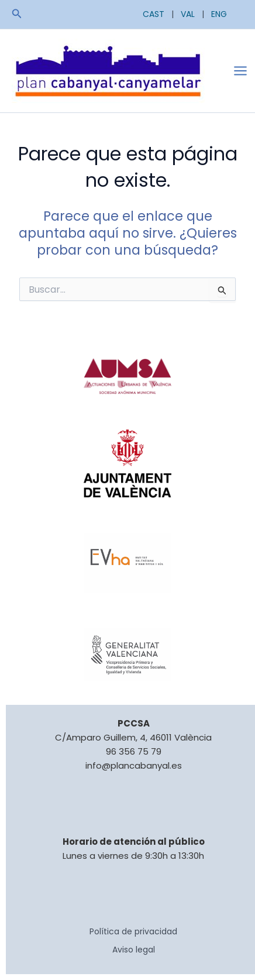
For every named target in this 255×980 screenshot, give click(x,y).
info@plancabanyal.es (134, 765)
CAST (154, 14)
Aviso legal (134, 950)
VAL (188, 14)
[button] (17, 15)
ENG (219, 14)
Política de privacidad (133, 931)
